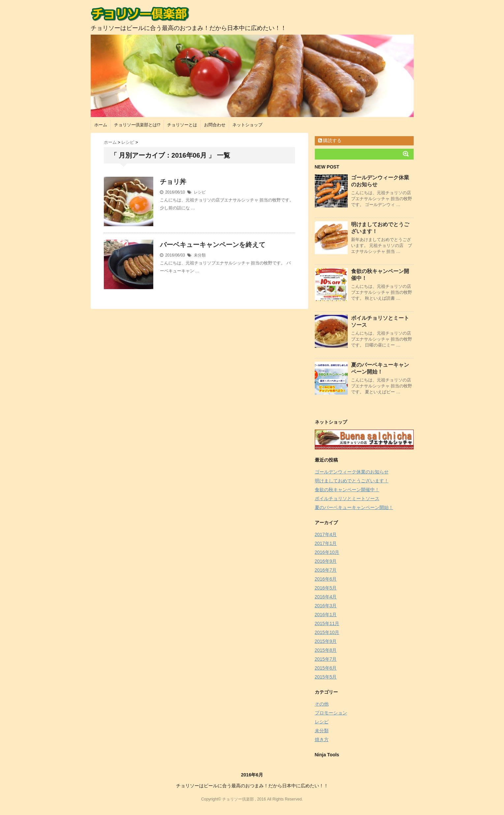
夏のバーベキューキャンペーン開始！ (354, 507)
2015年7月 (326, 659)
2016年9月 (326, 561)
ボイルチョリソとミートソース (347, 498)
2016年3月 (326, 606)
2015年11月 (327, 623)
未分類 (200, 255)
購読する (330, 140)
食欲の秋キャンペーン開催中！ (347, 490)
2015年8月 (326, 650)
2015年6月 (326, 668)
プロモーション (331, 713)
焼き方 (322, 740)
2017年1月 (326, 543)
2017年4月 (326, 534)
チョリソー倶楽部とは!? (137, 125)
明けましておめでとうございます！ (352, 481)
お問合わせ (215, 125)
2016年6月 (326, 579)
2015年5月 (326, 677)
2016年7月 (326, 570)
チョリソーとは (182, 125)
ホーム (101, 125)
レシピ (200, 192)
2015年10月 (327, 632)
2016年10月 (327, 552)
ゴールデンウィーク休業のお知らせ (352, 472)
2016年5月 (326, 588)
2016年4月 (326, 597)
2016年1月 (326, 615)
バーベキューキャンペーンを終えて (213, 245)
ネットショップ (247, 125)
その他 (322, 704)
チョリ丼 (173, 182)
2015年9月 (326, 641)
